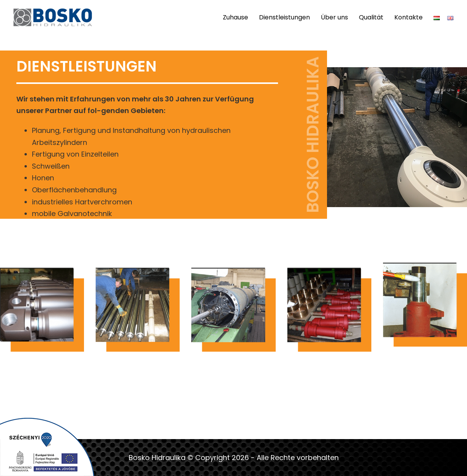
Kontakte (408, 17)
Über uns (334, 17)
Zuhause (235, 17)
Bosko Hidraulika (157, 458)
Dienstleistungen (284, 17)
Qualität (371, 17)
